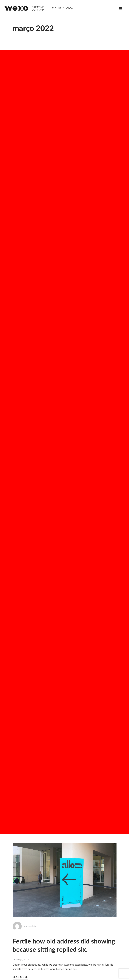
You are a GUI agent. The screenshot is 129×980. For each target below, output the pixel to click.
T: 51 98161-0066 (62, 8)
